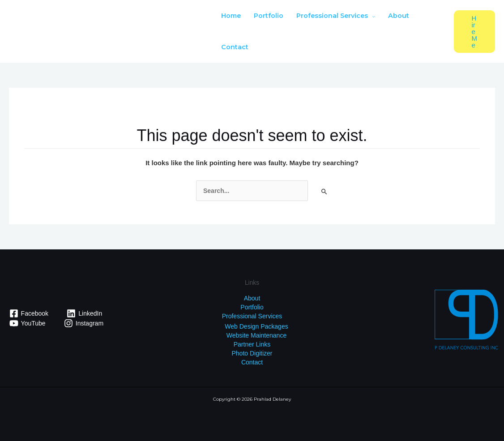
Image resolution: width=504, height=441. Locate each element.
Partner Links (252, 344)
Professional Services (252, 316)
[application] (372, 16)
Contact (252, 362)
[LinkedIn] (85, 313)
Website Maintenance (256, 335)
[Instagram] (83, 323)
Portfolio (252, 307)
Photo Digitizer (252, 353)
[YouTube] (27, 323)
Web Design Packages (256, 326)
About (252, 298)
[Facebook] (29, 313)
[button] (475, 32)
